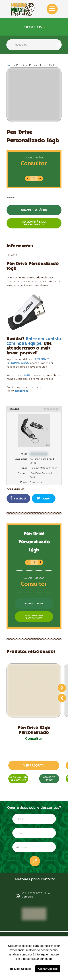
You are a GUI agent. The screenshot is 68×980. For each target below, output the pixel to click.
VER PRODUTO (34, 765)
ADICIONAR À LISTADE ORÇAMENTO (34, 223)
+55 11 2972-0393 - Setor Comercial (36, 895)
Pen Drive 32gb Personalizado (34, 730)
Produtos (33, 27)
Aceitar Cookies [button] (48, 969)
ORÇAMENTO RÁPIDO (34, 210)
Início (10, 65)
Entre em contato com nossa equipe (34, 341)
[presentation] (62, 688)
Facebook (18, 498)
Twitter (44, 498)
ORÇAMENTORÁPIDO (49, 779)
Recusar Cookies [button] (21, 969)
